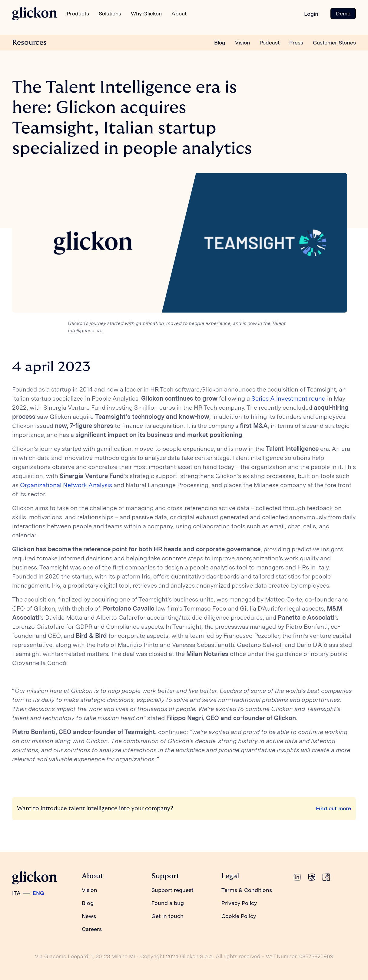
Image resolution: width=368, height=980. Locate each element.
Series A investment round (288, 398)
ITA (16, 893)
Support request (172, 890)
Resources (29, 43)
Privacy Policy (239, 903)
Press (296, 43)
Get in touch (167, 916)
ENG (38, 893)
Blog (220, 43)
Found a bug (168, 903)
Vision (242, 43)
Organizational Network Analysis (66, 485)
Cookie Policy (239, 916)
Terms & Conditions (247, 890)
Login (311, 14)
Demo (343, 13)
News (89, 916)
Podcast (270, 43)
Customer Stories (334, 43)
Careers (92, 929)
